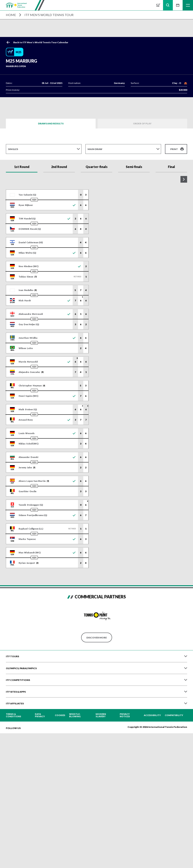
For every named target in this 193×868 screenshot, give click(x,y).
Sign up (178, 5)
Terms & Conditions (14, 716)
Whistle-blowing (75, 716)
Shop (158, 5)
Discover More (97, 638)
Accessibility (152, 716)
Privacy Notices (125, 716)
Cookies (60, 716)
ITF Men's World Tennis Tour (49, 15)
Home (11, 15)
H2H (34, 200)
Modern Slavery (101, 716)
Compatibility (174, 716)
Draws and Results (51, 123)
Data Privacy (40, 716)
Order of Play (142, 123)
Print (174, 149)
